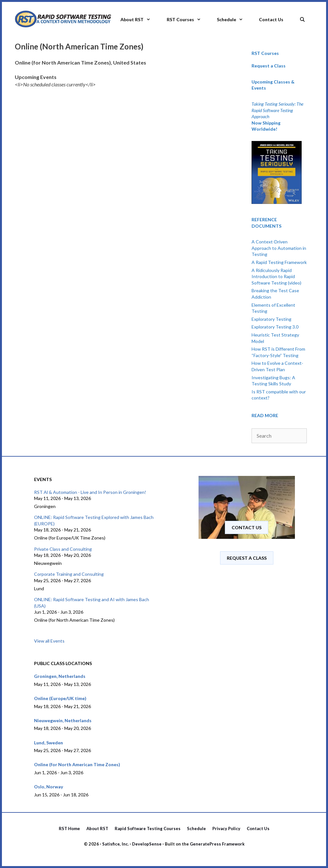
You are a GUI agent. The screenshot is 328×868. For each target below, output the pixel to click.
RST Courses (188, 20)
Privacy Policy (226, 829)
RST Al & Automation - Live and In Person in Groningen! (90, 492)
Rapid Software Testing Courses (148, 829)
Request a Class (269, 66)
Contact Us (271, 19)
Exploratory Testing (271, 319)
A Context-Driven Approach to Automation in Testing (279, 248)
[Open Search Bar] (302, 18)
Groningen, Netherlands (60, 676)
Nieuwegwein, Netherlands (63, 720)
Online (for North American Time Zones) (77, 764)
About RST (139, 20)
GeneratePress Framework (217, 844)
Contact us (247, 527)
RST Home (69, 829)
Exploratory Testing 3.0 (275, 327)
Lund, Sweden (49, 743)
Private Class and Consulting (63, 549)
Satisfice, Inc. (115, 844)
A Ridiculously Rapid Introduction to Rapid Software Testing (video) (276, 276)
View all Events (49, 641)
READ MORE (265, 415)
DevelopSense (147, 844)
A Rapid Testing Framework (279, 262)
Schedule (234, 20)
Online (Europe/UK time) (60, 698)
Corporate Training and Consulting (69, 574)
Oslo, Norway (49, 787)
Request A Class (247, 558)
